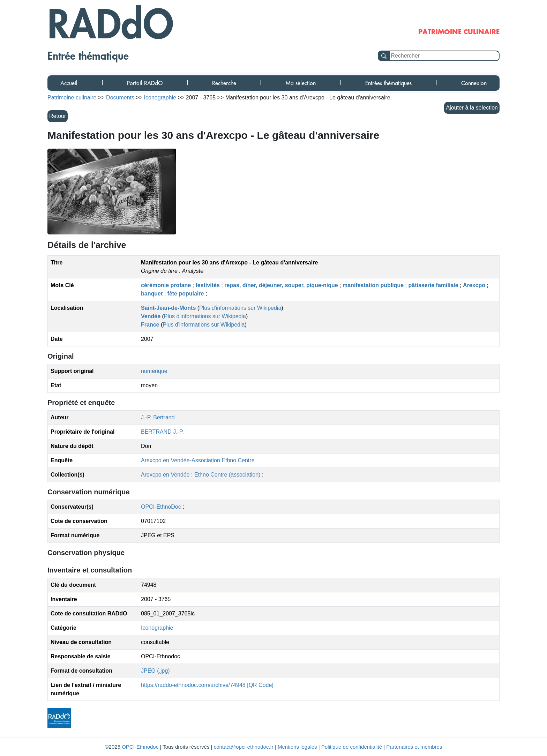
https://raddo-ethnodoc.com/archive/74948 (193, 685)
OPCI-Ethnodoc (140, 747)
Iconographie (157, 628)
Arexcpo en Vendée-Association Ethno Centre (198, 460)
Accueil (69, 83)
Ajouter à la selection (472, 108)
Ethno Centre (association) (228, 475)
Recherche (224, 83)
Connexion (474, 83)
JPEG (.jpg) (155, 671)
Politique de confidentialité (352, 747)
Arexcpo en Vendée (166, 475)
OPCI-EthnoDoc (161, 507)
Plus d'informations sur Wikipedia (240, 308)
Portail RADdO (145, 83)
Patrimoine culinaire (72, 98)
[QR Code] (260, 685)
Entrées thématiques (388, 83)
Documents (120, 98)
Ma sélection (301, 83)
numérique (154, 371)
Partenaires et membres (414, 747)
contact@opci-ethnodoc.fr (244, 747)
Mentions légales (297, 747)
